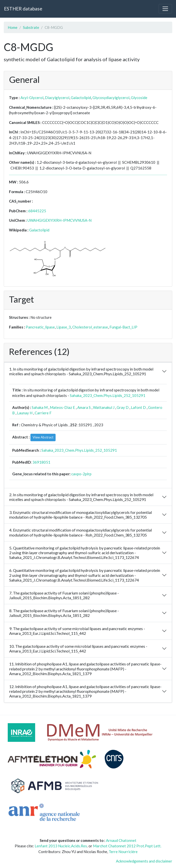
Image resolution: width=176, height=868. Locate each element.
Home (13, 27)
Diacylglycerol (57, 98)
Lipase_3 (64, 327)
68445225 (37, 211)
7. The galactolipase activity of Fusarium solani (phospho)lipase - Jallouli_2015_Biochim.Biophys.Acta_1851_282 (64, 595)
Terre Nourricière (123, 852)
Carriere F (43, 413)
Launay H (25, 413)
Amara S (84, 407)
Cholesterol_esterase (90, 327)
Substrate (31, 27)
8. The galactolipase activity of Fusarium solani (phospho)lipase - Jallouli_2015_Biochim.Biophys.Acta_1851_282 (64, 613)
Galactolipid (81, 98)
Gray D (123, 407)
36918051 (41, 462)
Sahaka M (40, 407)
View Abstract (43, 437)
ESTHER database (23, 9)
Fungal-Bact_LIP (123, 327)
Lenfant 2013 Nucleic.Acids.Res (61, 846)
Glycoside (139, 98)
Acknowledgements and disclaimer (144, 861)
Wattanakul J (104, 407)
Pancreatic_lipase (40, 327)
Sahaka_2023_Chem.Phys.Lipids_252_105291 (108, 395)
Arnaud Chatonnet (121, 840)
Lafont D (138, 407)
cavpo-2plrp (81, 474)
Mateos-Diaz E (62, 407)
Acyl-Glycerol (32, 98)
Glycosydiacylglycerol (111, 98)
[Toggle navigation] (165, 9)
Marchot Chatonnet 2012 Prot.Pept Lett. (127, 846)
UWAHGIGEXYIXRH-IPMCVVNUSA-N (59, 220)
